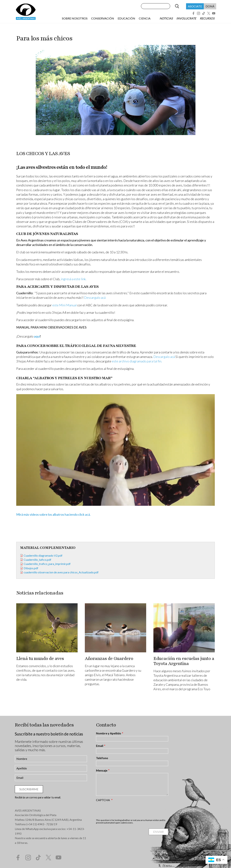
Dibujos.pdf (31, 568)
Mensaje (102, 770)
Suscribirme (29, 789)
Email (100, 746)
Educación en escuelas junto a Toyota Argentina (184, 661)
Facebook (193, 13)
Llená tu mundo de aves (40, 658)
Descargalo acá (95, 298)
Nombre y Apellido (109, 733)
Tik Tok (204, 13)
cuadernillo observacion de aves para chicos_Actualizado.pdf (61, 572)
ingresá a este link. (74, 279)
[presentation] (123, 810)
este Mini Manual (65, 305)
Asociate (195, 6)
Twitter (209, 13)
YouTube (214, 13)
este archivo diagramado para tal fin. (137, 361)
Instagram (199, 13)
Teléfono (102, 758)
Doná (210, 6)
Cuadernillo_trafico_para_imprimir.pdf (47, 564)
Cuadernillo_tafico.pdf (37, 560)
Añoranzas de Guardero (109, 658)
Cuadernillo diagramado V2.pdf (43, 555)
